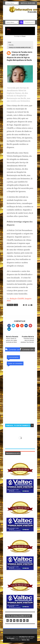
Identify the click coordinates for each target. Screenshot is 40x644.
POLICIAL (11, 45)
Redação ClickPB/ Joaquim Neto (19, 299)
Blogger (24, 36)
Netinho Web (26, 640)
